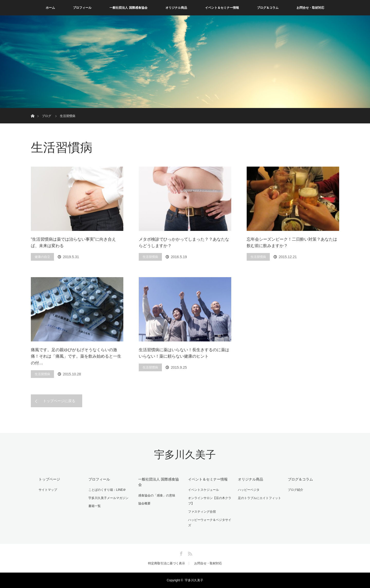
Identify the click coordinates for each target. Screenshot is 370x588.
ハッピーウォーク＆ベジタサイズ (210, 523)
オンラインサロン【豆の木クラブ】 (210, 501)
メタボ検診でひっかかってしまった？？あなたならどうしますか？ (184, 243)
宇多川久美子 (185, 455)
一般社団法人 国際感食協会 (128, 8)
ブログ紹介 (295, 490)
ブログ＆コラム (268, 8)
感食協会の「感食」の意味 (157, 495)
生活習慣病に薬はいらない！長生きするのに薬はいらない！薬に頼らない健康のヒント (184, 353)
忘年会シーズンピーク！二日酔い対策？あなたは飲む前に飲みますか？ (292, 243)
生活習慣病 (150, 257)
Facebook (181, 553)
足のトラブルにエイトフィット (260, 498)
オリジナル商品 (176, 8)
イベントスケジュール (203, 490)
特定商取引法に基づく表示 (166, 563)
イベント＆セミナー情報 (222, 8)
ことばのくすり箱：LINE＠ (107, 490)
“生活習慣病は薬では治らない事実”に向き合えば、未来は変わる (73, 243)
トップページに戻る (59, 401)
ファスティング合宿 (202, 512)
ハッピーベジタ (249, 490)
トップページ (49, 479)
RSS (189, 553)
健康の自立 (42, 257)
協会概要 (144, 503)
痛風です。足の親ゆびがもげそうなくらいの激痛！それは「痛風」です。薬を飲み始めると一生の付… (76, 356)
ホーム (50, 8)
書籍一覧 (95, 506)
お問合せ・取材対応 (310, 8)
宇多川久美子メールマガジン (108, 498)
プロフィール (82, 8)
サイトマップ (48, 490)
